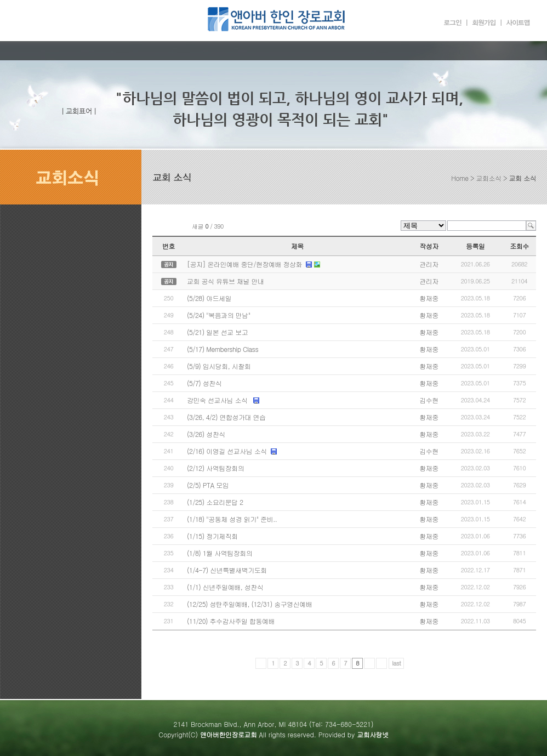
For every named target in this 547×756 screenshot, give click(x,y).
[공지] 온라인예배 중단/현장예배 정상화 (244, 264)
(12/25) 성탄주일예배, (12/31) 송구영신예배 (249, 604)
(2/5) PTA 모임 (208, 485)
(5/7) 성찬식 (204, 383)
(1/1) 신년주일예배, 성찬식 (225, 587)
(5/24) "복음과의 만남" (219, 315)
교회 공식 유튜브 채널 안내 (225, 281)
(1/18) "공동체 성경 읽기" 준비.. (232, 519)
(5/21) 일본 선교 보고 (217, 332)
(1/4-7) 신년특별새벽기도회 (227, 570)
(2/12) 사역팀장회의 (215, 468)
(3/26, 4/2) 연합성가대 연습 (226, 417)
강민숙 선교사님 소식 (218, 400)
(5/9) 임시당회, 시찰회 (219, 366)
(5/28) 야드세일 (209, 298)
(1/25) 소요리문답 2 (215, 502)
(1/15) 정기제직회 (212, 536)
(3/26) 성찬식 (206, 434)
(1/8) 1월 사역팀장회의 (220, 553)
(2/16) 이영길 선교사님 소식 (227, 451)
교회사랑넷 (373, 734)
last (396, 663)
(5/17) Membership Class (223, 349)
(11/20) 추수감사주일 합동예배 (231, 621)
